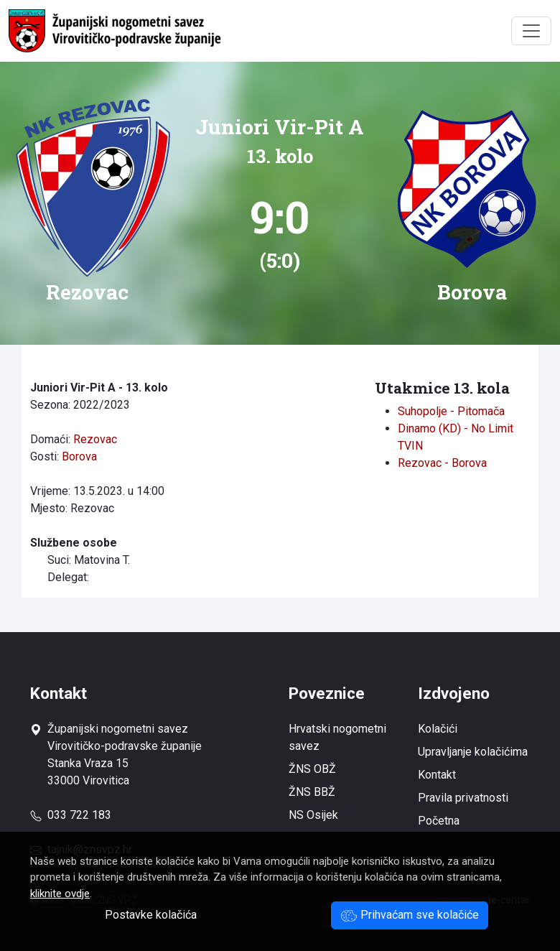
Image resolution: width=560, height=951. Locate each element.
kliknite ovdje (60, 894)
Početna (439, 821)
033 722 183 (71, 815)
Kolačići (438, 729)
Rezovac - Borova (442, 463)
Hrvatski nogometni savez (337, 737)
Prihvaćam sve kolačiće (410, 915)
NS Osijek (313, 815)
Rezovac (95, 439)
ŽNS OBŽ (312, 769)
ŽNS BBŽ (312, 792)
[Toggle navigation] (531, 31)
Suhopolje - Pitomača (451, 411)
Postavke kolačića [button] (151, 915)
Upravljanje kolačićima (473, 752)
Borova (79, 456)
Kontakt (437, 775)
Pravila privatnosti (463, 798)
